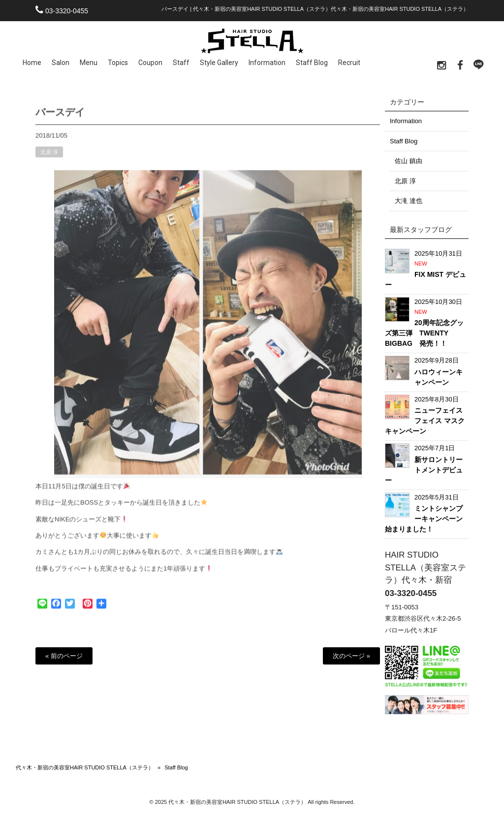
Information (406, 121)
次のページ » (351, 656)
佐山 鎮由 (409, 161)
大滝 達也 (409, 201)
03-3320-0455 (67, 11)
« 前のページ (64, 656)
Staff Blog (404, 141)
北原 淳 (49, 157)
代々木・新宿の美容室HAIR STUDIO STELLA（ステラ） (85, 767)
